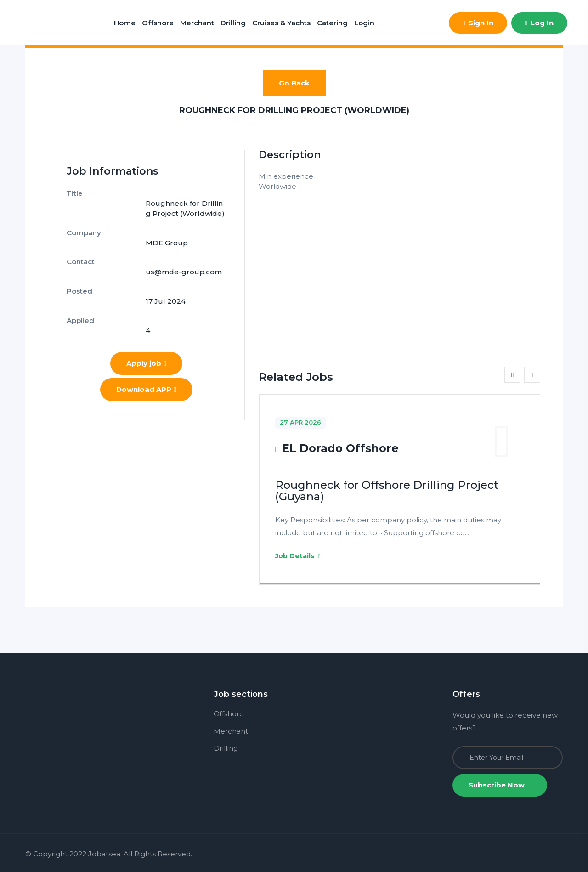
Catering (332, 23)
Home (125, 23)
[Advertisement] (399, 256)
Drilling (233, 23)
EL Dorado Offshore (340, 448)
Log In (539, 23)
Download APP (146, 337)
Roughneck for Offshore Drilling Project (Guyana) (387, 491)
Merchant (197, 23)
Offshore (158, 23)
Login (364, 23)
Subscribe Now (500, 785)
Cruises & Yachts (281, 23)
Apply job (146, 311)
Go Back (294, 83)
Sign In (478, 23)
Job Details (298, 556)
